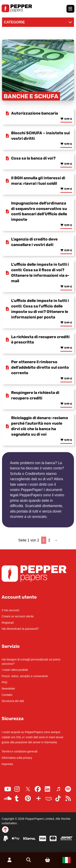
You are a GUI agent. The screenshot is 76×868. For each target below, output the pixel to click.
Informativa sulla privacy (17, 758)
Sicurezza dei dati (13, 701)
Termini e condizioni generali (20, 751)
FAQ (4, 682)
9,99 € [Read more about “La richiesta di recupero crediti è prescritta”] (68, 348)
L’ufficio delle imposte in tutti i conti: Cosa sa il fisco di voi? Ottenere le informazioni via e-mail (40, 273)
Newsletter (8, 689)
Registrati (8, 623)
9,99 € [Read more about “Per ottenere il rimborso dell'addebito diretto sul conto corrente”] (68, 379)
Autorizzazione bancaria (35, 113)
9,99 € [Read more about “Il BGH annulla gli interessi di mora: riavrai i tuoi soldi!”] (68, 189)
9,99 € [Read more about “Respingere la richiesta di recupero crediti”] (68, 404)
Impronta (7, 764)
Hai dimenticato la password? (20, 629)
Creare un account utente (18, 616)
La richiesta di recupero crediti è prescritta (40, 340)
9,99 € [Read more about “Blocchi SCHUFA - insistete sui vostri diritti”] (68, 144)
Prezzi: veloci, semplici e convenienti (25, 676)
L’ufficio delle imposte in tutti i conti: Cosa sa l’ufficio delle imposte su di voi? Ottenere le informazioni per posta (40, 309)
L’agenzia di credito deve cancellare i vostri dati (34, 242)
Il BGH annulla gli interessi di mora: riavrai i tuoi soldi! (38, 181)
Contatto (7, 695)
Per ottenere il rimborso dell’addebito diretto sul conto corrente (40, 367)
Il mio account (10, 610)
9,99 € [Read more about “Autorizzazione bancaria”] (68, 119)
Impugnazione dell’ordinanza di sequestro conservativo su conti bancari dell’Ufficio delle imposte (39, 211)
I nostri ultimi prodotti (15, 670)
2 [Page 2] (49, 540)
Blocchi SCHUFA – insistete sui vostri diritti (40, 136)
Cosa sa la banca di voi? (33, 158)
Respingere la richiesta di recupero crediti (35, 395)
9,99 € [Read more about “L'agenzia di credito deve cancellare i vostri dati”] (68, 251)
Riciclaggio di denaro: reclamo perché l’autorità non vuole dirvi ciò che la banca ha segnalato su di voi (40, 426)
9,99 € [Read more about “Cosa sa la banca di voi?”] (68, 164)
